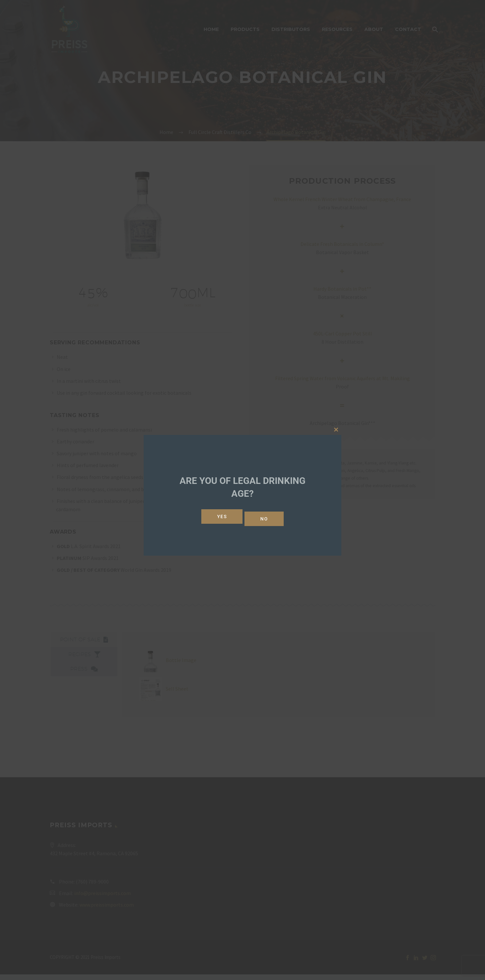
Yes (220, 516)
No (266, 516)
